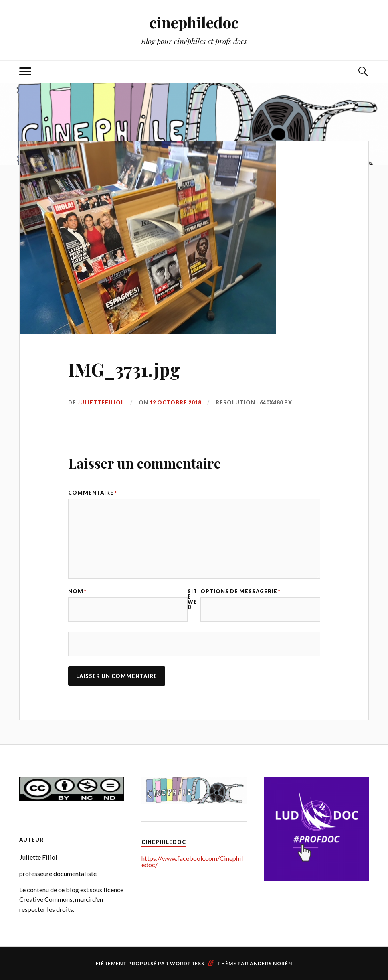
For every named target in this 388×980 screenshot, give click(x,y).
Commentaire (93, 493)
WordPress (187, 963)
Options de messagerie (240, 591)
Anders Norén (271, 963)
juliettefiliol (101, 402)
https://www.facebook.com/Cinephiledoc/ (192, 861)
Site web (192, 599)
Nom (77, 591)
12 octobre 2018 (175, 402)
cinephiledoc (194, 22)
